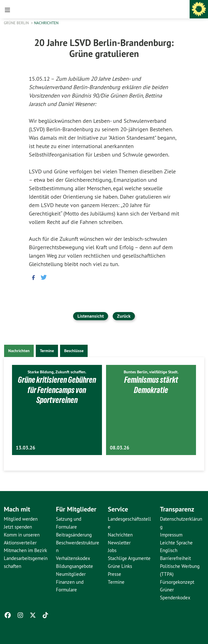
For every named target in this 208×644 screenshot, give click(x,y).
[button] (33, 277)
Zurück (124, 316)
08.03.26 (120, 448)
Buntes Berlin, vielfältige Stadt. (151, 372)
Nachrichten (46, 23)
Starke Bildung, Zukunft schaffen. (57, 372)
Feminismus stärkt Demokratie (151, 385)
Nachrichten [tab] (19, 351)
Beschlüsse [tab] (74, 351)
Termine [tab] (47, 351)
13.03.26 (26, 448)
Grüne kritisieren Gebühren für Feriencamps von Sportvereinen (57, 390)
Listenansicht (91, 316)
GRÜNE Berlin (17, 23)
